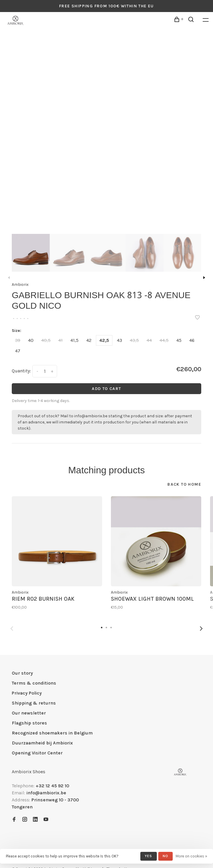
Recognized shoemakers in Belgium (52, 733)
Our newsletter (29, 713)
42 (89, 340)
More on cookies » (191, 856)
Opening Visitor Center (37, 753)
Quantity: (21, 371)
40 (31, 340)
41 (60, 340)
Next (204, 278)
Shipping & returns (34, 703)
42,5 (104, 340)
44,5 (164, 340)
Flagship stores (29, 723)
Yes (149, 856)
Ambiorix (20, 284)
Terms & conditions (34, 683)
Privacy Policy (27, 693)
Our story (22, 673)
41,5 (74, 340)
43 (119, 340)
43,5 (134, 340)
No (165, 856)
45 (179, 340)
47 (18, 351)
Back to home (184, 484)
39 (18, 340)
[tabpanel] (106, 135)
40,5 (46, 340)
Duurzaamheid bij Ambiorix (42, 743)
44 (149, 340)
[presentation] (31, 253)
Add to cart (106, 389)
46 (192, 340)
